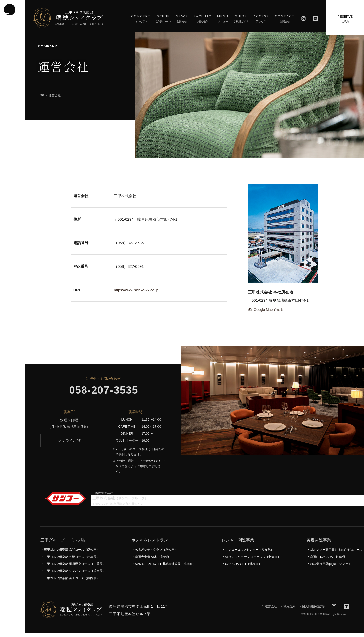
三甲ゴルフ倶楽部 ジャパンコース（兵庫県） (75, 574)
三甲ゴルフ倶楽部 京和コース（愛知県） (72, 553)
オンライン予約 (69, 444)
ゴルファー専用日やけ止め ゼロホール (336, 553)
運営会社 (269, 610)
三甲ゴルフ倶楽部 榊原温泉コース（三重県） (75, 567)
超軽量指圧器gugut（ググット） (332, 567)
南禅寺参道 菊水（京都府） (154, 560)
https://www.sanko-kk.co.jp (136, 293)
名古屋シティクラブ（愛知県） (156, 553)
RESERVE (345, 20)
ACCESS (261, 19)
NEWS (182, 19)
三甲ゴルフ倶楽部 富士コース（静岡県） (72, 582)
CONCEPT (141, 19)
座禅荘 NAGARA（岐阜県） (329, 560)
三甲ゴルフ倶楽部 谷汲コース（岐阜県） (72, 560)
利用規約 (288, 610)
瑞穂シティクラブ (68, 18)
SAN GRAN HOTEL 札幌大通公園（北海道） (165, 567)
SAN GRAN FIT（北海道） (243, 567)
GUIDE (241, 19)
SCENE (163, 19)
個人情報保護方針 (313, 610)
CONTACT (285, 19)
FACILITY (202, 19)
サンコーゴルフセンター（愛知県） (249, 553)
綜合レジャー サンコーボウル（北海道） (253, 560)
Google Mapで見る (266, 313)
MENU (223, 19)
